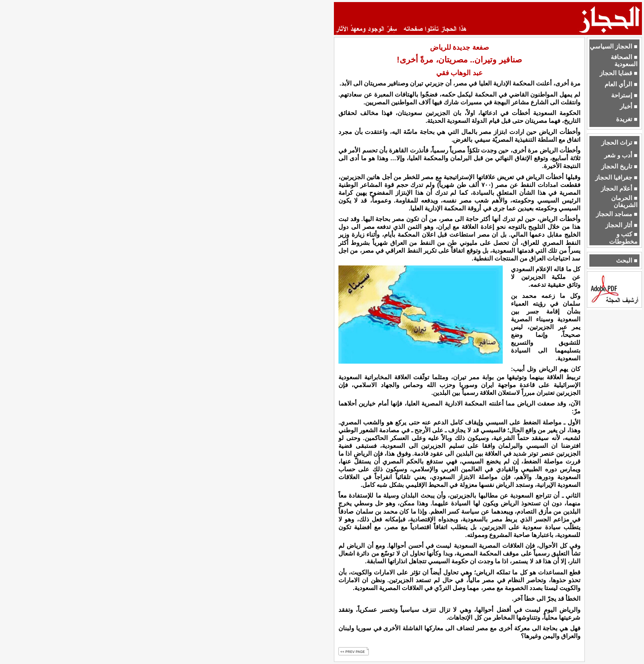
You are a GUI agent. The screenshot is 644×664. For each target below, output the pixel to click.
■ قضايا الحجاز (619, 73)
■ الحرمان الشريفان (624, 202)
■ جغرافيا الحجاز (616, 178)
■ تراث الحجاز (619, 143)
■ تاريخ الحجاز (619, 166)
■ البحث (627, 261)
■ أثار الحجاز (621, 225)
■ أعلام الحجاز (619, 189)
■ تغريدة (627, 119)
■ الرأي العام (621, 84)
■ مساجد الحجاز (617, 214)
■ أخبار (629, 106)
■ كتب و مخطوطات (623, 238)
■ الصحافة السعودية (624, 61)
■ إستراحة (624, 95)
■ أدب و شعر (621, 155)
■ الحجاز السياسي (614, 46)
